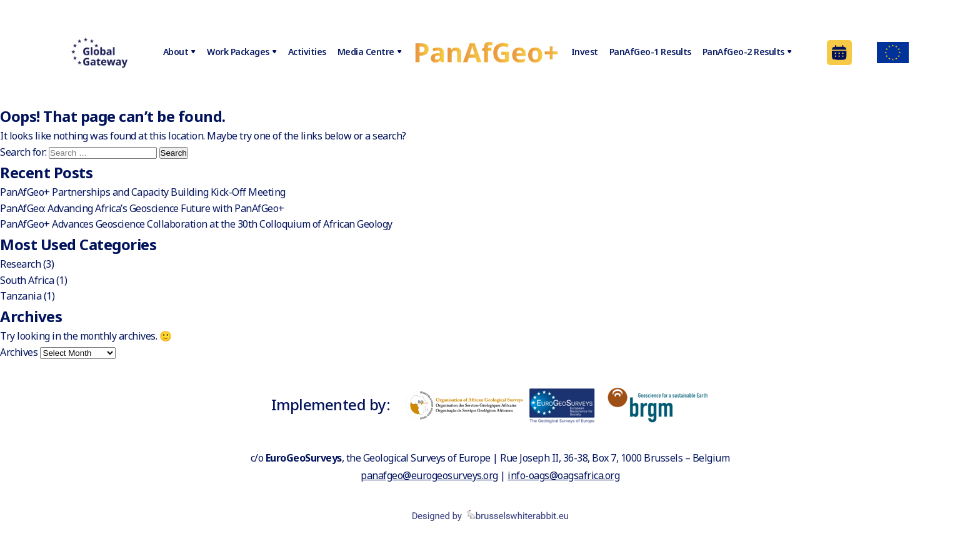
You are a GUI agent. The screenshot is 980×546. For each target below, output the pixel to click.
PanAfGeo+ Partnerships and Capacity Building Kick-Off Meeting (143, 192)
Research (20, 264)
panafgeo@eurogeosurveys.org (429, 475)
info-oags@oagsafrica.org (563, 475)
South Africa (27, 280)
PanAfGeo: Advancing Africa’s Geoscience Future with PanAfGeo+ (142, 208)
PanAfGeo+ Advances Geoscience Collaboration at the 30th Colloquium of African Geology (196, 224)
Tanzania (21, 296)
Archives (19, 352)
